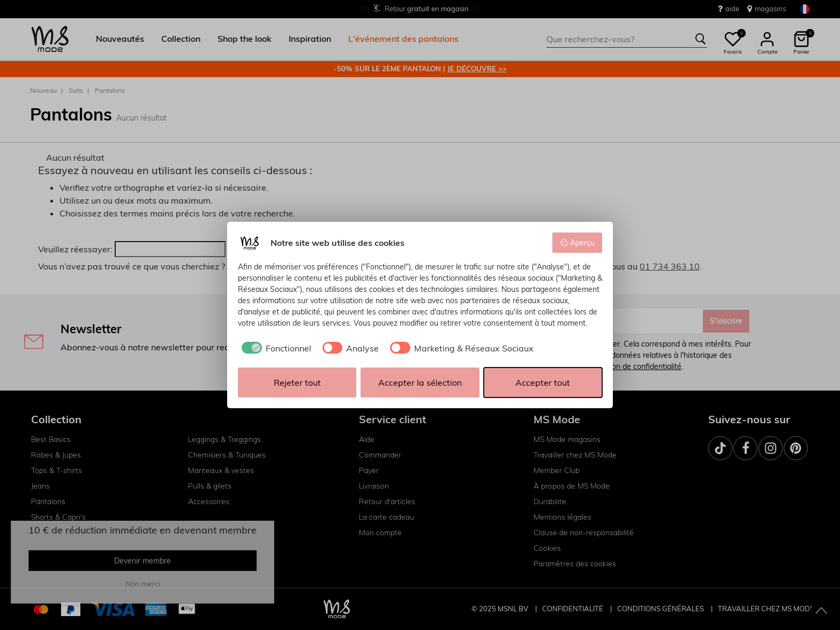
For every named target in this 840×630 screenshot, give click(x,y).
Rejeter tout (297, 382)
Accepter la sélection (420, 382)
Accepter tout (543, 382)
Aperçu (577, 243)
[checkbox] (275, 348)
